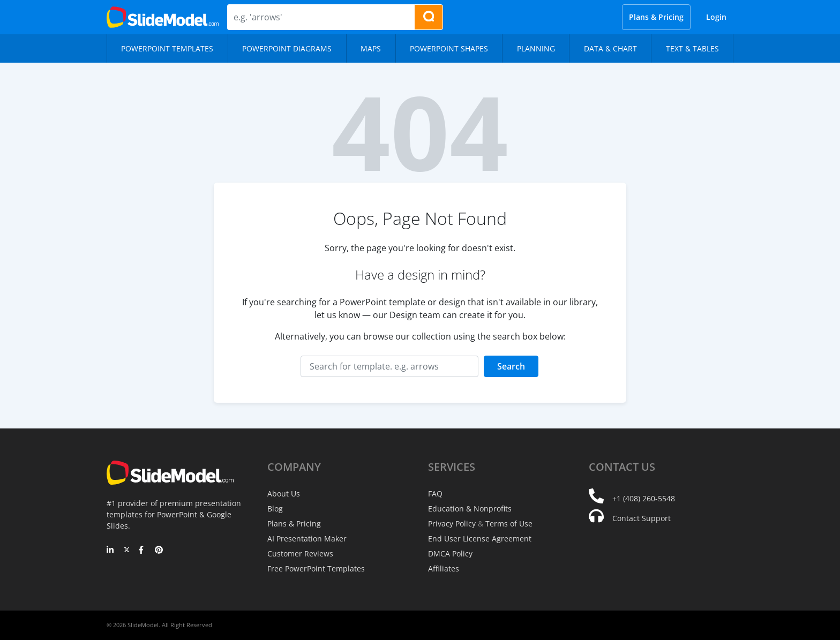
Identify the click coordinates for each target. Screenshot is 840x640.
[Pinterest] (159, 551)
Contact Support (642, 518)
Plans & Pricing (656, 17)
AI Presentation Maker (307, 539)
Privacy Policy (452, 524)
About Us (284, 494)
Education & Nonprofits (470, 509)
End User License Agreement (480, 539)
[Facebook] (143, 551)
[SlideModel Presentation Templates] (163, 17)
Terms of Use (509, 524)
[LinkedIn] (111, 551)
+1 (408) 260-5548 (644, 498)
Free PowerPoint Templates (316, 569)
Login (716, 17)
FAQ (435, 494)
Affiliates (444, 569)
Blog (275, 509)
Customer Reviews (300, 554)
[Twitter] (127, 551)
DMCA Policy (450, 554)
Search (511, 366)
